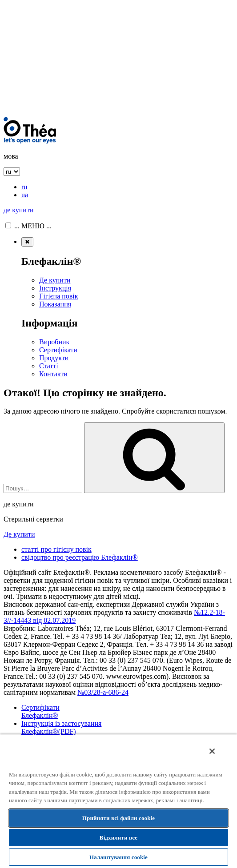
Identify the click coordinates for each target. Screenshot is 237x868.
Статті (49, 366)
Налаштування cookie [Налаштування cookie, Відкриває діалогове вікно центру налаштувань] (118, 857)
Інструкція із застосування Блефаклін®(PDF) (61, 727)
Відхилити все (118, 838)
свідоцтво (80, 557)
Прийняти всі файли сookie (118, 818)
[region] (118, 801)
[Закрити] (212, 751)
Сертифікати (58, 350)
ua (25, 195)
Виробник (54, 342)
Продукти (54, 358)
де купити (18, 210)
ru (24, 187)
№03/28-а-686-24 (103, 692)
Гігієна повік (59, 296)
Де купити (55, 280)
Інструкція (55, 288)
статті (56, 549)
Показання (55, 304)
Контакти (53, 374)
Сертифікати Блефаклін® (40, 711)
